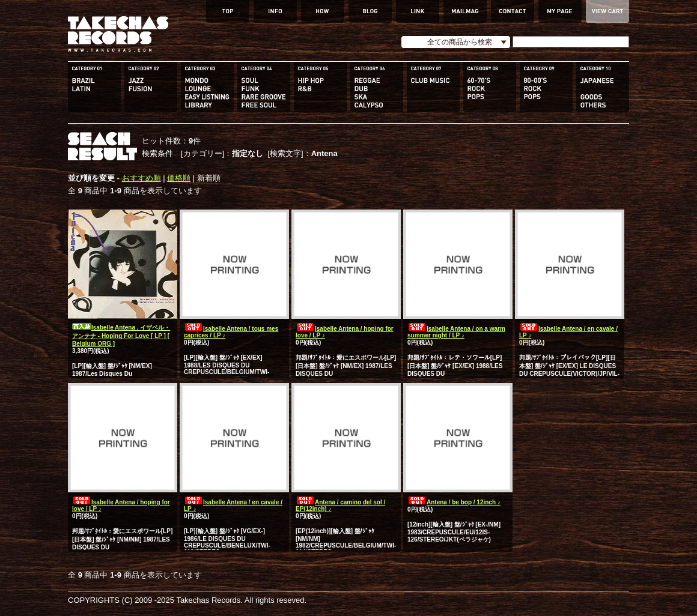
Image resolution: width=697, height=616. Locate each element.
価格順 (179, 178)
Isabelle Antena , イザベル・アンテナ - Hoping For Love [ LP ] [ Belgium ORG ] (121, 336)
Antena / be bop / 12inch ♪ (454, 502)
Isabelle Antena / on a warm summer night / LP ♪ (456, 332)
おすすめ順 (142, 178)
